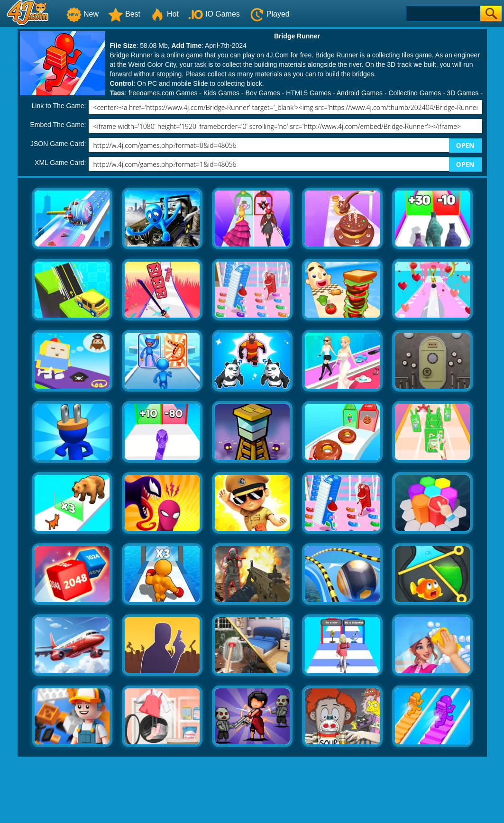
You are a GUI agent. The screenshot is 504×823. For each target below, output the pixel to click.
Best (124, 14)
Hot (164, 14)
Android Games (360, 93)
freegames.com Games (163, 93)
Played (270, 14)
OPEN (465, 145)
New (82, 14)
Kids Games (221, 93)
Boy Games (263, 93)
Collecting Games (415, 93)
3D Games (463, 93)
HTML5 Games (308, 93)
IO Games (214, 14)
